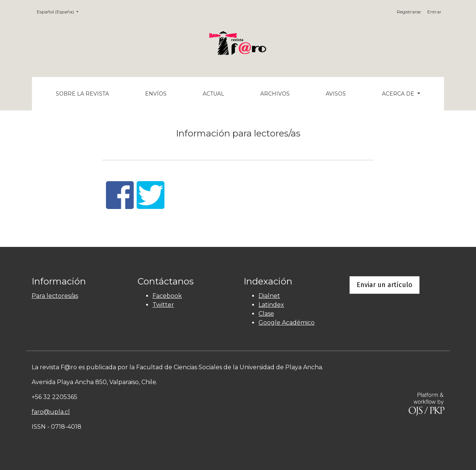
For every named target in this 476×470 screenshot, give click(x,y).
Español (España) (60, 11)
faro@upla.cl (51, 412)
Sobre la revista (82, 94)
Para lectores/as (55, 296)
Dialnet (269, 296)
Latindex (271, 305)
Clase (266, 314)
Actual (213, 94)
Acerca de (399, 94)
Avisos (336, 94)
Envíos (156, 94)
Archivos (275, 94)
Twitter (163, 305)
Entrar (434, 12)
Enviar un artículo (385, 285)
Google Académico (287, 323)
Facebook (167, 296)
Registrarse (409, 12)
